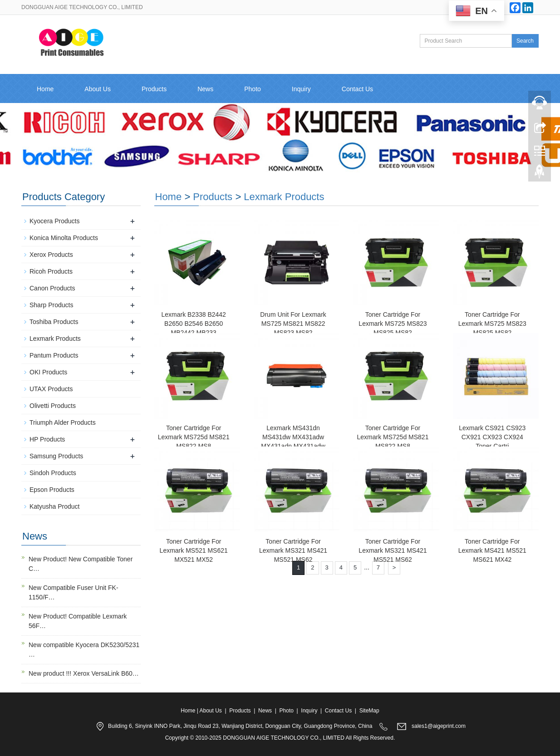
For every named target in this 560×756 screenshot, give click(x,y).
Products (154, 89)
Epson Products (52, 490)
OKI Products (48, 372)
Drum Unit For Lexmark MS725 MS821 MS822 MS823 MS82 (293, 324)
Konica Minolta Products (64, 238)
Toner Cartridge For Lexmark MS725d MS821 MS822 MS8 (194, 437)
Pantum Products (54, 355)
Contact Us (357, 89)
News (205, 89)
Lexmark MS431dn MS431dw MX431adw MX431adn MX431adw (293, 437)
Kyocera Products (55, 221)
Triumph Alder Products (63, 422)
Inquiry (301, 89)
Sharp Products (52, 305)
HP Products (47, 439)
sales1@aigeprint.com (439, 726)
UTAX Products (51, 389)
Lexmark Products (284, 197)
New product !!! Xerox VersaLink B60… (84, 673)
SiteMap (369, 711)
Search (525, 41)
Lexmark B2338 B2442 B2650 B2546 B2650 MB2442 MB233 (193, 324)
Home (45, 89)
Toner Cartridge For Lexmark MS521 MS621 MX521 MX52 (194, 550)
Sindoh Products (53, 473)
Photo (253, 89)
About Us (98, 89)
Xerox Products (51, 255)
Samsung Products (56, 456)
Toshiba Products (54, 322)
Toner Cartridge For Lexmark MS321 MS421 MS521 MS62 (293, 550)
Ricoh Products (51, 271)
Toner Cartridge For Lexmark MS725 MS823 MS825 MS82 (393, 324)
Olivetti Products (53, 406)
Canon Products (52, 288)
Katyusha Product (55, 506)
